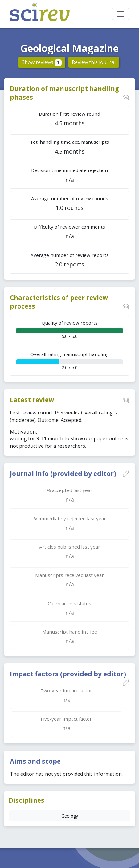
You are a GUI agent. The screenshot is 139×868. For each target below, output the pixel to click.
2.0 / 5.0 (69, 361)
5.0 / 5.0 (69, 329)
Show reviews (42, 62)
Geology (70, 816)
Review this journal (94, 62)
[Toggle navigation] (121, 14)
